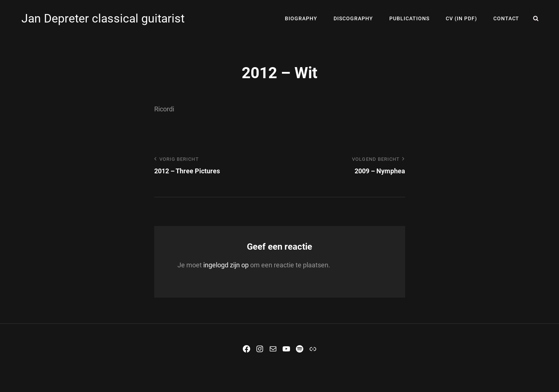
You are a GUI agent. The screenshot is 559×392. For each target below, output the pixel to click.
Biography (301, 18)
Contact (506, 18)
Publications (409, 18)
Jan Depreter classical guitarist (103, 18)
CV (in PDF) (461, 18)
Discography (353, 18)
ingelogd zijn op (226, 265)
